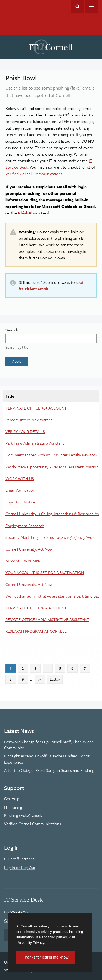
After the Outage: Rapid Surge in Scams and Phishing (49, 770)
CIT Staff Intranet (19, 859)
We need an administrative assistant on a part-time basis (54, 596)
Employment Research (25, 526)
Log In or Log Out (20, 867)
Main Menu (91, 7)
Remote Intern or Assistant (29, 420)
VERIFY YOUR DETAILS (25, 431)
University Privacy (30, 943)
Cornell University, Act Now (29, 549)
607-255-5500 (16, 912)
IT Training (13, 807)
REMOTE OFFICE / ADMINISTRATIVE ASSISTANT (47, 619)
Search (12, 330)
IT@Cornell (51, 47)
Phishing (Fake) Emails (23, 815)
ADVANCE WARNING (24, 561)
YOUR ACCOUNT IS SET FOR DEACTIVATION (45, 572)
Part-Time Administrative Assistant (35, 443)
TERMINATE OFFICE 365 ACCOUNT (36, 408)
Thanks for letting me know (46, 957)
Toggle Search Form (78, 7)
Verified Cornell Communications (34, 174)
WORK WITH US (20, 478)
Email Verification (20, 490)
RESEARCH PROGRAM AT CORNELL (36, 631)
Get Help (12, 798)
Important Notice (20, 502)
